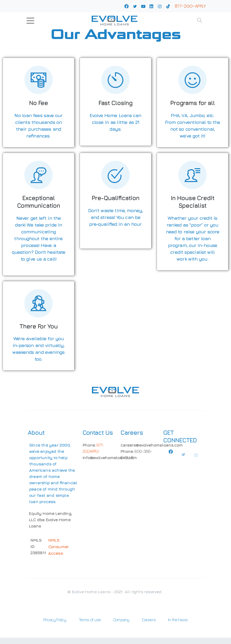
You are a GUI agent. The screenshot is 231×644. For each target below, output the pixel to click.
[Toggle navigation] (30, 21)
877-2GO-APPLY (190, 6)
